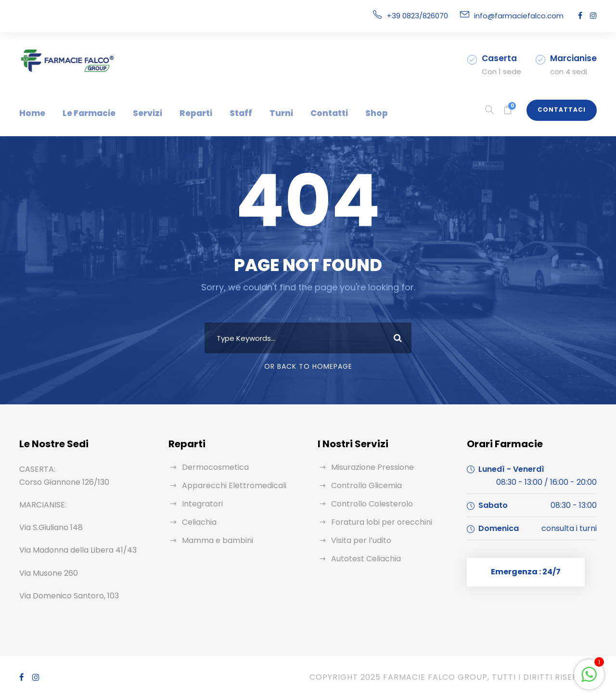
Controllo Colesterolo (367, 504)
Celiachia (198, 522)
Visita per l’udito (358, 540)
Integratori (199, 504)
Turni (259, 113)
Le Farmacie (83, 113)
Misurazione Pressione (370, 467)
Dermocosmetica (211, 467)
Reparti (182, 113)
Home (31, 113)
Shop (345, 113)
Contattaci (565, 110)
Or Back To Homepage (308, 366)
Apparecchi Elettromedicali (227, 485)
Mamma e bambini (214, 540)
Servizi (137, 113)
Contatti (302, 113)
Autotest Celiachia (362, 559)
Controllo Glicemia (363, 485)
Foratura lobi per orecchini (376, 522)
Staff (223, 113)
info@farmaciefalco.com (525, 16)
